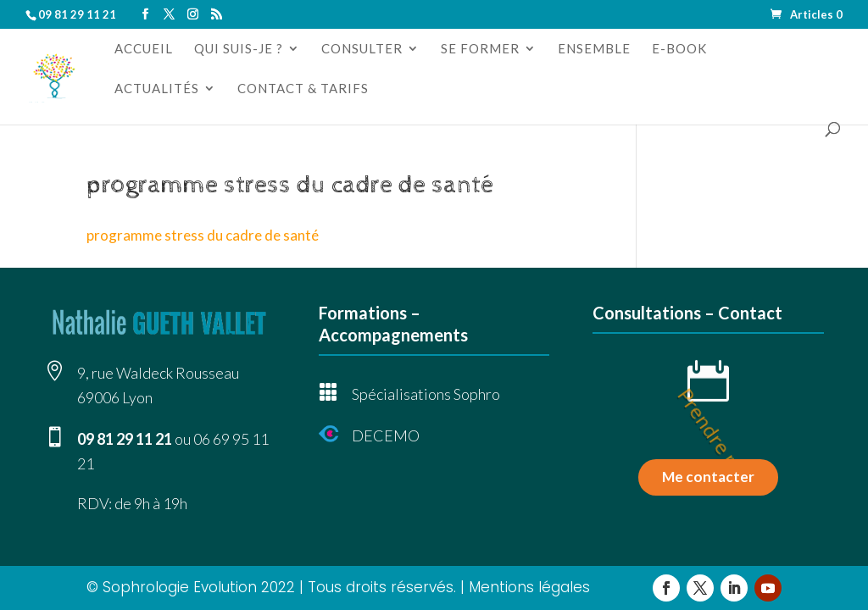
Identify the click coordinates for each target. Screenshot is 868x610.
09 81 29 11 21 (125, 439)
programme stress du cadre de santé (203, 235)
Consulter (362, 49)
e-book (679, 49)
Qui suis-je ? (239, 49)
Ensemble (594, 49)
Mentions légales (529, 587)
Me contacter (708, 477)
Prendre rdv (716, 440)
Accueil (144, 49)
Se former (480, 49)
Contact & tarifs (303, 89)
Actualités (157, 89)
